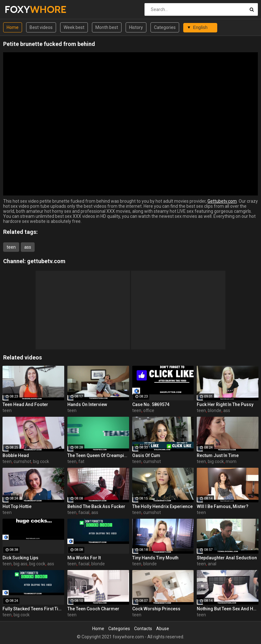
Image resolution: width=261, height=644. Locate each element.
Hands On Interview (87, 404)
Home (13, 27)
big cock (41, 461)
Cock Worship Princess (156, 609)
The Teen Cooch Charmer (93, 609)
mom (231, 461)
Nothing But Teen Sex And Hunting (228, 609)
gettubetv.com (46, 261)
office (149, 410)
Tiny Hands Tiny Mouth (155, 558)
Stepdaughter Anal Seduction (227, 558)
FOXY (21, 9)
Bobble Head (16, 455)
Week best (74, 27)
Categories (165, 27)
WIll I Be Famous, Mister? (223, 506)
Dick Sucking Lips (20, 558)
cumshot (22, 461)
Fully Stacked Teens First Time (33, 609)
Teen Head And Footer (25, 404)
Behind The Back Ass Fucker (96, 506)
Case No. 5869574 (151, 404)
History (136, 27)
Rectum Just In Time (218, 455)
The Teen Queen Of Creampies (98, 455)
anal (212, 564)
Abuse (163, 629)
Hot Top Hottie (17, 506)
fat (81, 461)
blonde (215, 410)
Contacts (143, 629)
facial (84, 512)
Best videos (41, 27)
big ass (20, 564)
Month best (107, 27)
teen (11, 247)
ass (28, 247)
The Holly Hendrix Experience (162, 506)
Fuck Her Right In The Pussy (225, 404)
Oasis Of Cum (146, 455)
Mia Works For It (84, 558)
